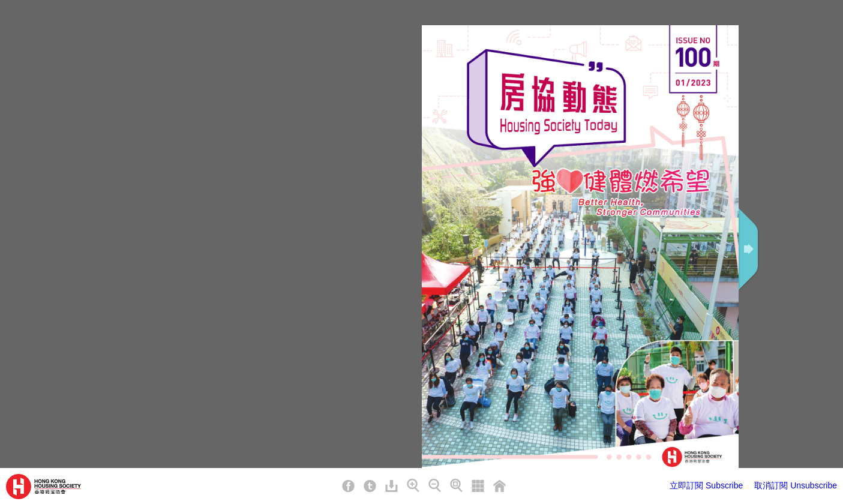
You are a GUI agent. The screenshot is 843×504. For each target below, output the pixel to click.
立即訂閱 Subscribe (706, 485)
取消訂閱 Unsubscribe (796, 485)
